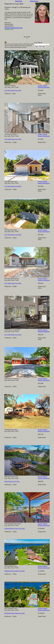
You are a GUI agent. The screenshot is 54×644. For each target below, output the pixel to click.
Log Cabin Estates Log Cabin (13, 90)
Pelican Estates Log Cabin (12, 481)
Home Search (34, 1)
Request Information (44, 87)
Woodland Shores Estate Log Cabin (15, 529)
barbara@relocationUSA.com (13, 28)
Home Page (19, 1)
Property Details (43, 86)
